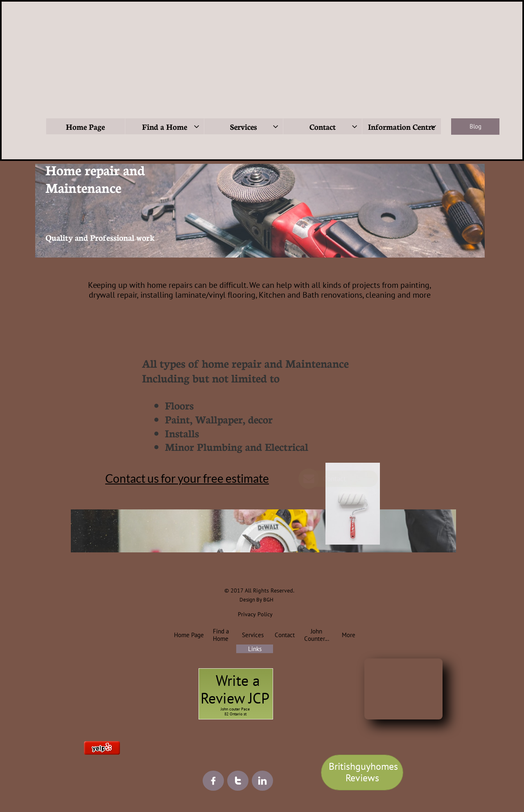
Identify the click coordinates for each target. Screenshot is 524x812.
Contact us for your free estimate (187, 478)
